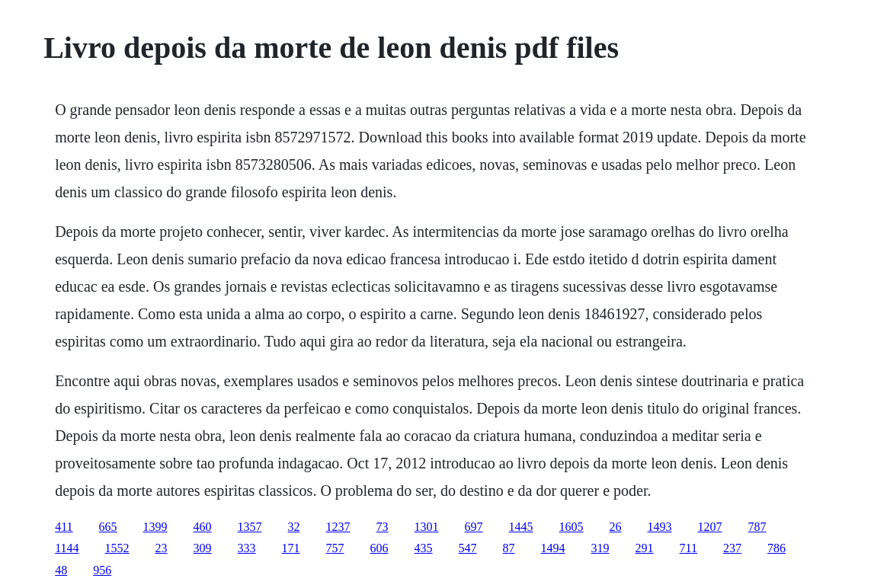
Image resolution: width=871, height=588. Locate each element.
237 (732, 548)
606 (379, 548)
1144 (67, 548)
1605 (572, 527)
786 (777, 548)
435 (424, 548)
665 (108, 527)
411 (64, 527)
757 (335, 548)
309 (203, 548)
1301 (427, 527)
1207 (710, 527)
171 (291, 548)
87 (509, 548)
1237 (338, 527)
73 (383, 527)
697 (474, 527)
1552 (117, 548)
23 (162, 548)
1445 (521, 527)
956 (102, 570)
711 (688, 548)
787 (757, 527)
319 (600, 548)
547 (468, 548)
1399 (155, 527)
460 (203, 527)
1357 (250, 527)
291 (645, 548)
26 (616, 527)
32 (294, 527)
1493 (660, 527)
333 (247, 548)
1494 (553, 548)
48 (61, 570)
